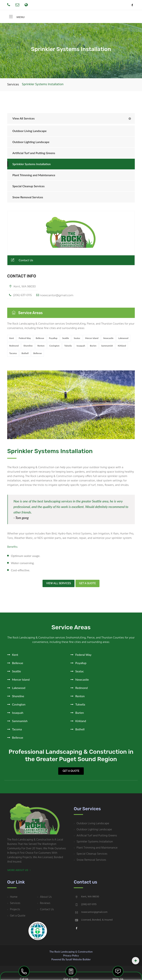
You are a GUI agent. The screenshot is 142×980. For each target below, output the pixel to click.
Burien (93, 348)
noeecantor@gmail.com (55, 297)
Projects (15, 910)
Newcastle (108, 340)
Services (13, 86)
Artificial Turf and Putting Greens (34, 155)
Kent (12, 340)
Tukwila (68, 348)
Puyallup (53, 340)
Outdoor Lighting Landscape (31, 144)
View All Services (23, 120)
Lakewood (123, 340)
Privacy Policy (71, 956)
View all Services (59, 584)
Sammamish (107, 348)
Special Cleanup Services (28, 188)
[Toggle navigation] (11, 18)
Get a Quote (71, 772)
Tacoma (13, 355)
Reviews (45, 904)
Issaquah (81, 348)
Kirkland (122, 348)
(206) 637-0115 (21, 297)
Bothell (25, 355)
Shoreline (28, 348)
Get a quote (88, 584)
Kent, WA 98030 (23, 288)
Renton (41, 348)
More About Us (19, 871)
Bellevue (40, 340)
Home (14, 898)
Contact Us (22, 262)
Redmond (14, 348)
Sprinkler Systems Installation (32, 166)
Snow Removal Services (28, 199)
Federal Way (25, 340)
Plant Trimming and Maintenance (34, 177)
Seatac (77, 340)
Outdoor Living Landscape (29, 133)
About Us (46, 898)
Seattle (65, 340)
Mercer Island (92, 340)
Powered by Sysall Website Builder (71, 960)
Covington (54, 348)
